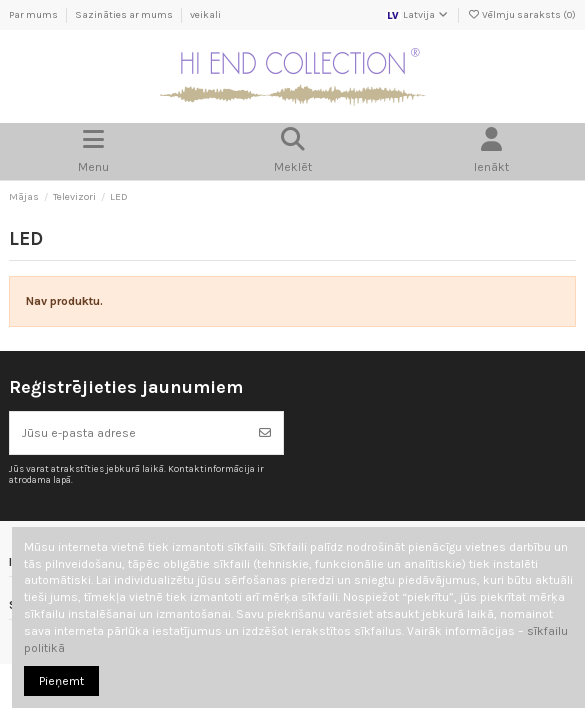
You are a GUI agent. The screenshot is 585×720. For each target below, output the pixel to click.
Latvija (417, 15)
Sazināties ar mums (125, 15)
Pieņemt (61, 681)
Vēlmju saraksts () (521, 15)
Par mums (34, 15)
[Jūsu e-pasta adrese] (129, 433)
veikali (205, 15)
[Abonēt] (265, 433)
